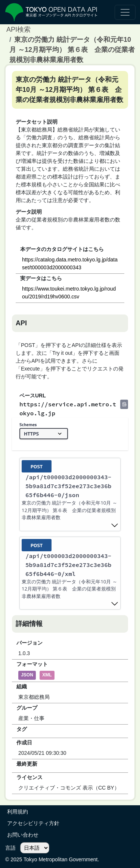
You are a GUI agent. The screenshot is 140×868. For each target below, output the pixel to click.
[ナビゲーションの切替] (125, 12)
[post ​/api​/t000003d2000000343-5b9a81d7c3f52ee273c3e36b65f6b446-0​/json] (70, 495)
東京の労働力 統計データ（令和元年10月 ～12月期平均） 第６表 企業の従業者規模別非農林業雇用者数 (72, 50)
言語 (10, 848)
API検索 (18, 30)
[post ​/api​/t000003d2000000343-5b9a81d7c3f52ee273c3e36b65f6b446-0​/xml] (70, 573)
